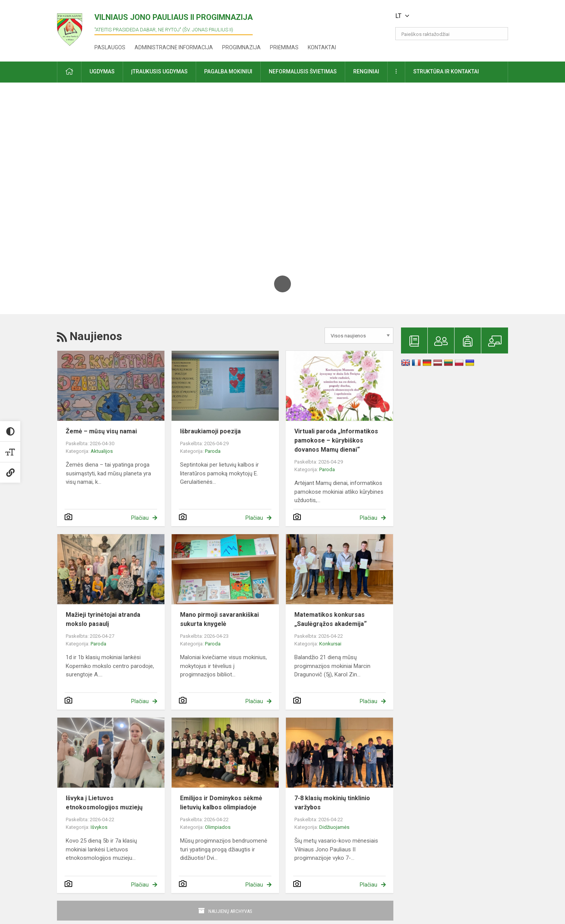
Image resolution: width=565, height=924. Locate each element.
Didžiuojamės (334, 827)
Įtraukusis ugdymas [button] (159, 71)
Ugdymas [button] (102, 71)
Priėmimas (284, 47)
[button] (456, 16)
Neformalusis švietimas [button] (303, 71)
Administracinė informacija (174, 47)
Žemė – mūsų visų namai (101, 431)
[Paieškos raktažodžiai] (452, 34)
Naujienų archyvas (230, 911)
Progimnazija (241, 47)
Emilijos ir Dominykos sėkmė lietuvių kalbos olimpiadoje (221, 803)
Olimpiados (218, 827)
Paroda (213, 451)
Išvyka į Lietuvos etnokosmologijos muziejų (104, 803)
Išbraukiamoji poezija (210, 431)
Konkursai (330, 644)
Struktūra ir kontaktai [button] (446, 71)
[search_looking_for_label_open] (500, 34)
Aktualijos (102, 451)
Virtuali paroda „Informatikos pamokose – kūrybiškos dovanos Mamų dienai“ (336, 440)
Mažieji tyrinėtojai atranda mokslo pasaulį (103, 619)
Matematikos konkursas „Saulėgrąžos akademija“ (330, 619)
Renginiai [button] (366, 71)
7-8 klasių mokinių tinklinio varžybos (332, 803)
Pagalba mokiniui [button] (228, 71)
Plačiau (140, 518)
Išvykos (99, 827)
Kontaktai (322, 47)
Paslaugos (110, 47)
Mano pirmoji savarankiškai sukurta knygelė (219, 619)
